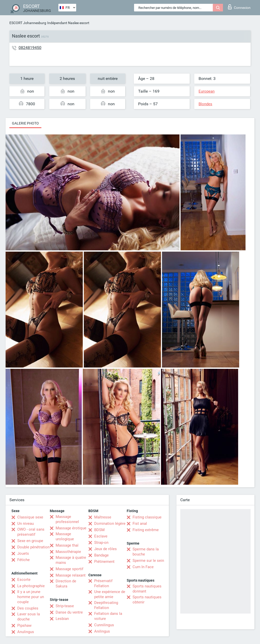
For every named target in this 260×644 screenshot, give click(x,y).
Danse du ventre (69, 612)
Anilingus (102, 631)
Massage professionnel (67, 519)
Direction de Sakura (66, 584)
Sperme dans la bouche (146, 552)
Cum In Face (143, 567)
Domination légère (110, 524)
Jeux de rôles (105, 549)
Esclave (101, 536)
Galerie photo (25, 123)
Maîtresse (103, 517)
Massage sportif (69, 569)
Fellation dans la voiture (108, 616)
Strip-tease (65, 606)
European (207, 91)
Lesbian (62, 619)
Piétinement (104, 562)
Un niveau (26, 524)
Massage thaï (67, 545)
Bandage (101, 555)
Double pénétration (33, 547)
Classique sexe (30, 517)
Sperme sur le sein (148, 561)
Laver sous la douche (29, 617)
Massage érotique (71, 528)
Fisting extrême (146, 530)
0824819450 (30, 48)
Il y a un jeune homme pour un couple (31, 597)
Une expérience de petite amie (110, 594)
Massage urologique (65, 536)
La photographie (31, 586)
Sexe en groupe (30, 541)
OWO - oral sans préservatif (31, 532)
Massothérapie (68, 552)
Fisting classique (147, 517)
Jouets (23, 553)
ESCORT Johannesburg (28, 23)
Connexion (239, 7)
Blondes (205, 104)
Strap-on (101, 543)
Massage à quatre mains (71, 560)
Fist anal (140, 524)
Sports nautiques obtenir (147, 600)
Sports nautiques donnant (147, 589)
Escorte (24, 580)
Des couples (28, 608)
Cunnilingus (104, 625)
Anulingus (26, 632)
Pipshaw (24, 625)
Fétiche (23, 560)
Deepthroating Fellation (106, 605)
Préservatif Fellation (103, 583)
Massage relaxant (71, 575)
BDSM (99, 530)
